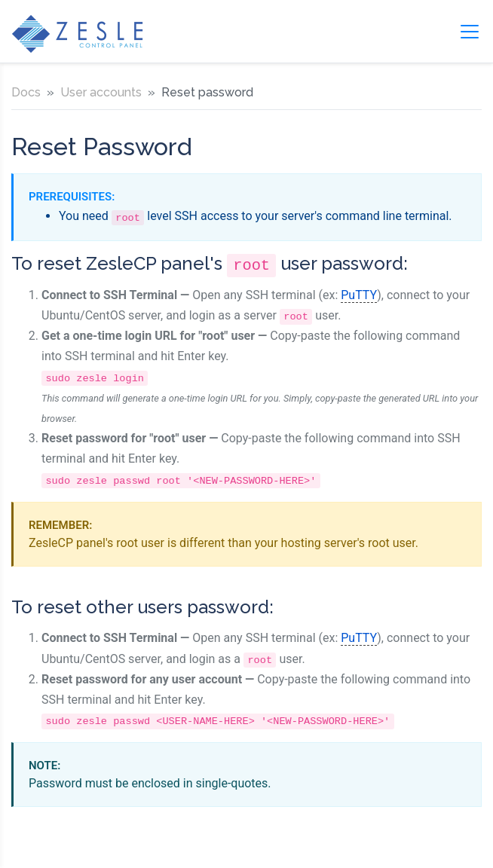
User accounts (101, 92)
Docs (26, 92)
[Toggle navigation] (470, 32)
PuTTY (359, 295)
